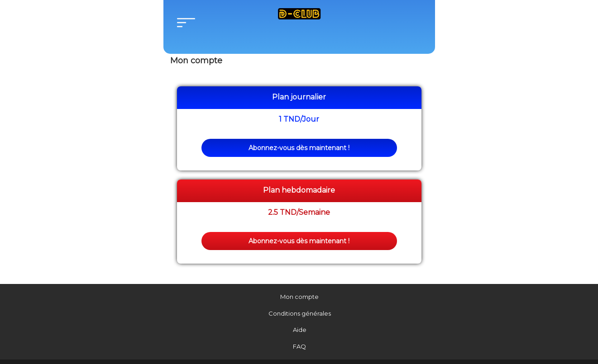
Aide (300, 330)
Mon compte (299, 297)
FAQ (299, 346)
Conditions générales (300, 313)
